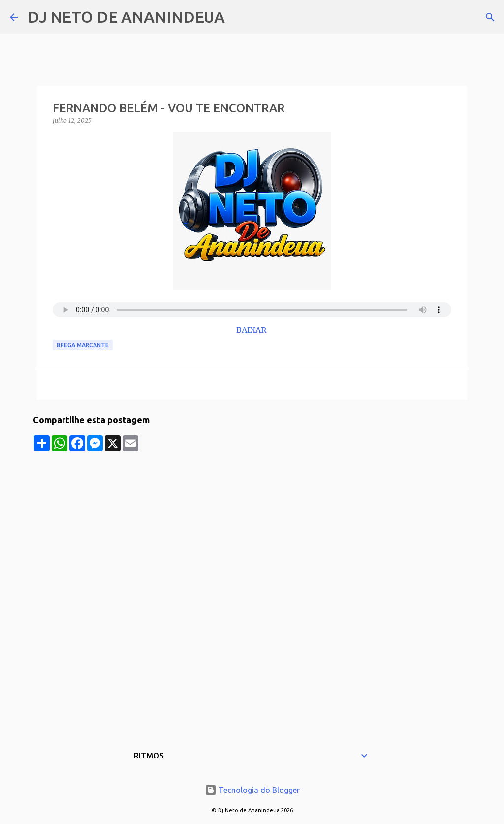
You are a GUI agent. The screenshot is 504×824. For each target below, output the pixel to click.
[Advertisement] (252, 520)
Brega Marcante (83, 345)
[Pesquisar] (239, 17)
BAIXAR (252, 330)
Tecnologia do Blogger (252, 790)
